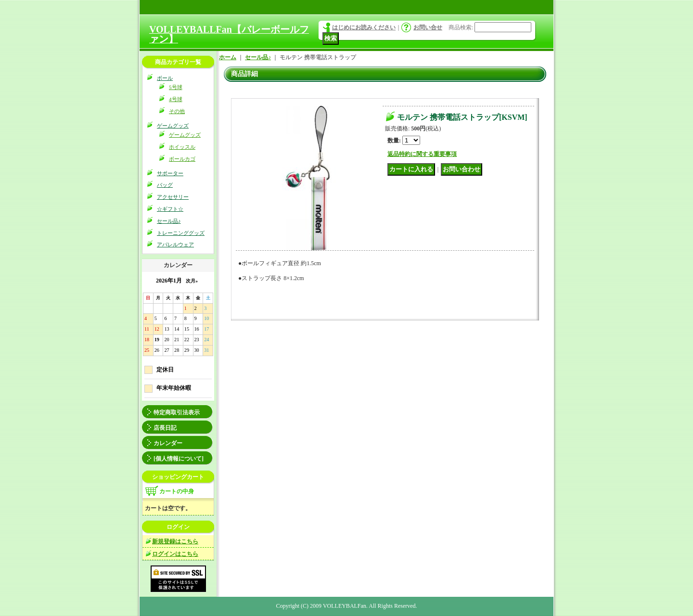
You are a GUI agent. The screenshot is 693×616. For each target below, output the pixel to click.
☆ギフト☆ (170, 209)
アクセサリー (173, 197)
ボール (165, 78)
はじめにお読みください (364, 27)
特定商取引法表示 (177, 412)
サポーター (170, 173)
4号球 (176, 99)
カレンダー (168, 443)
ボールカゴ (182, 159)
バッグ (165, 185)
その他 (177, 111)
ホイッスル (182, 147)
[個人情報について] (179, 459)
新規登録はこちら (175, 541)
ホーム (228, 57)
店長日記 (165, 428)
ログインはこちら (175, 554)
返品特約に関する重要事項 (422, 154)
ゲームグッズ (173, 126)
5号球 (176, 87)
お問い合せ (428, 27)
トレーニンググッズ (181, 233)
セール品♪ (169, 221)
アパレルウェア (175, 244)
